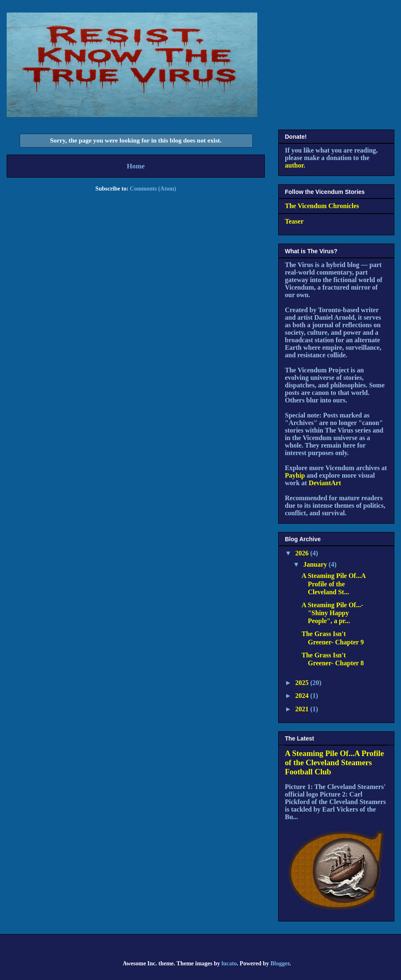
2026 (303, 553)
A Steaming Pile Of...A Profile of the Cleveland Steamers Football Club (334, 762)
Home (136, 166)
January (316, 564)
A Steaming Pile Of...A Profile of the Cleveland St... (334, 584)
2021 (303, 709)
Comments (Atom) (153, 189)
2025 (303, 683)
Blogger (280, 963)
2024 (303, 696)
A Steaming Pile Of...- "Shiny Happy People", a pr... (332, 613)
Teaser (294, 221)
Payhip (295, 475)
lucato (229, 963)
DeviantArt (325, 483)
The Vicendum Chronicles (322, 206)
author (294, 165)
